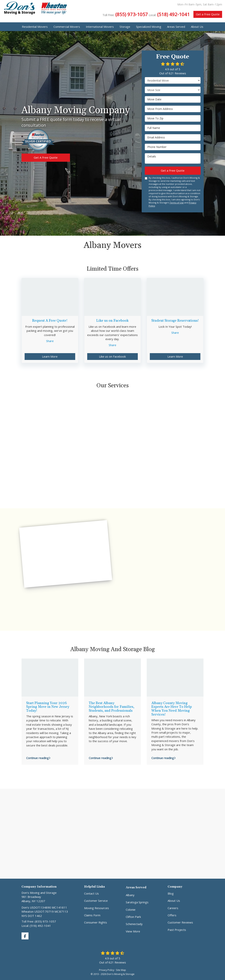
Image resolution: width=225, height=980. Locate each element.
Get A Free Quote (46, 157)
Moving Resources (97, 908)
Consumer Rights (96, 922)
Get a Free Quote (208, 14)
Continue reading (38, 758)
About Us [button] (197, 27)
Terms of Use (177, 203)
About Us (174, 901)
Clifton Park (133, 917)
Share (50, 341)
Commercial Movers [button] (67, 27)
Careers (173, 908)
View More (133, 931)
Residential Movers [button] (35, 27)
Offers (172, 915)
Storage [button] (125, 27)
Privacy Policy (107, 970)
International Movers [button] (100, 27)
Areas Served (136, 887)
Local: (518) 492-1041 (36, 926)
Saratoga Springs (137, 902)
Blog (171, 893)
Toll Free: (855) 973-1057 (39, 921)
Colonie (131, 910)
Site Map (121, 970)
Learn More (50, 356)
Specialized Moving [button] (149, 27)
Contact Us (91, 893)
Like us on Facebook (112, 356)
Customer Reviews (180, 922)
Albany (130, 895)
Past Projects (177, 930)
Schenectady (134, 924)
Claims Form (92, 915)
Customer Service (96, 901)
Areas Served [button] (176, 27)
